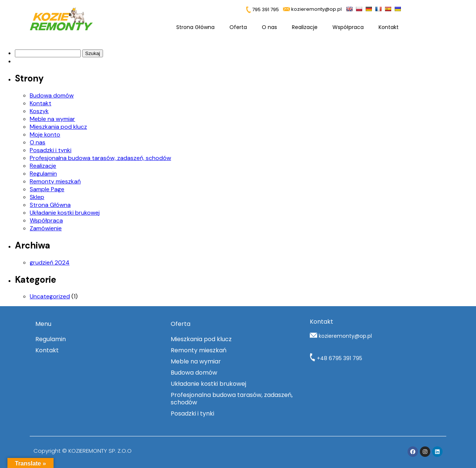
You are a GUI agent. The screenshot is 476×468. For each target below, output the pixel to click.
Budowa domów (52, 95)
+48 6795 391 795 (336, 358)
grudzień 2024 (50, 262)
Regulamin (43, 174)
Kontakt (389, 27)
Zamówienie (46, 228)
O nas (269, 27)
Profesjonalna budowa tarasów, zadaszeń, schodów (100, 158)
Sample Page (47, 189)
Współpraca (348, 27)
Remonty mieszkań (55, 181)
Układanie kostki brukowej (65, 213)
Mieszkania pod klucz (58, 127)
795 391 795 (263, 9)
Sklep (37, 197)
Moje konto (45, 134)
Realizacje (305, 27)
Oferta (238, 27)
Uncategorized (50, 296)
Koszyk (39, 111)
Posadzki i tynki (51, 150)
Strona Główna (195, 27)
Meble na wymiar (52, 119)
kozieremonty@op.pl (316, 9)
